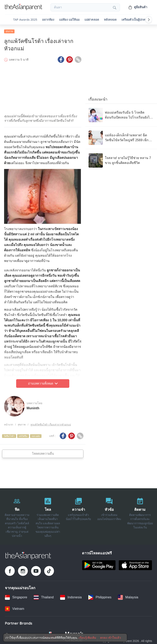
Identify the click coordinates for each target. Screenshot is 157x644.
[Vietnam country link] (15, 608)
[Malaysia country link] (128, 596)
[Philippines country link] (100, 596)
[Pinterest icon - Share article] (70, 58)
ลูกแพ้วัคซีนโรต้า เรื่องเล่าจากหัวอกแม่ (51, 423)
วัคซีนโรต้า (9, 435)
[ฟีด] (17, 515)
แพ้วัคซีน (23, 435)
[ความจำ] (78, 515)
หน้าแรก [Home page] (9, 423)
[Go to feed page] (24, 9)
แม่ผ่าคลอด (92, 20)
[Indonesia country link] (71, 596)
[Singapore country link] (16, 596)
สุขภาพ (9, 30)
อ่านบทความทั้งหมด (43, 382)
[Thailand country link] (44, 596)
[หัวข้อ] (109, 515)
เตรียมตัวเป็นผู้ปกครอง (136, 20)
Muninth (33, 407)
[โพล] (48, 515)
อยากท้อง (48, 20)
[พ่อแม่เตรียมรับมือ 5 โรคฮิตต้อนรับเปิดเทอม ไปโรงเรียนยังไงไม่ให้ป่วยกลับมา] (121, 114)
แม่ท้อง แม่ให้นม (69, 20)
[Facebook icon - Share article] (61, 58)
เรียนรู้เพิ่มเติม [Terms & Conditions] (87, 638)
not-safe (36, 435)
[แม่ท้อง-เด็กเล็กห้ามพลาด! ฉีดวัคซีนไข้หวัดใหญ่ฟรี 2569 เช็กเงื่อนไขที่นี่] (121, 136)
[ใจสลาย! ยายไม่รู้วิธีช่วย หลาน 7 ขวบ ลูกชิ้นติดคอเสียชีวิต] (121, 159)
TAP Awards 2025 (25, 20)
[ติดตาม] (140, 515)
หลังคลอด (110, 20)
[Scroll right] (149, 20)
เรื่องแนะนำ (98, 98)
